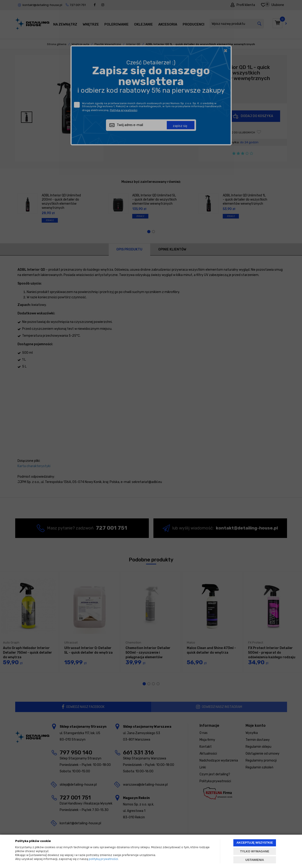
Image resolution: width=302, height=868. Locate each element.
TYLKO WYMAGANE (255, 851)
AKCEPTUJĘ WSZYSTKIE (255, 843)
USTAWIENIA (255, 860)
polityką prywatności (103, 859)
